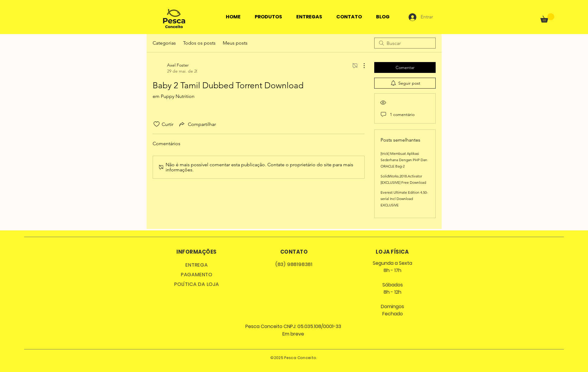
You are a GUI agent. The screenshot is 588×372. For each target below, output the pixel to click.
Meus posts (235, 43)
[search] (405, 43)
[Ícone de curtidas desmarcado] (157, 124)
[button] (547, 18)
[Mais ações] (361, 66)
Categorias (164, 43)
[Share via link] (197, 124)
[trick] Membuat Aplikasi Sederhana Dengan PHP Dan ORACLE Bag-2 (404, 160)
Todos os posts (199, 43)
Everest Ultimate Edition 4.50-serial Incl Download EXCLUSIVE (404, 199)
